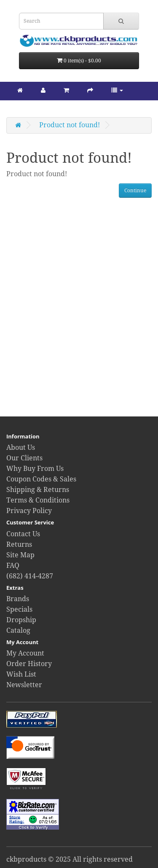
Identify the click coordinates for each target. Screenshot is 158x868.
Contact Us (23, 534)
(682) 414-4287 (30, 576)
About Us (21, 447)
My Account (25, 653)
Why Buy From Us (35, 469)
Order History (29, 664)
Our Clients (24, 458)
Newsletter (24, 685)
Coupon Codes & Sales (41, 479)
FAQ (13, 566)
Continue (135, 191)
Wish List (21, 674)
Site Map (20, 555)
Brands (18, 599)
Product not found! (70, 125)
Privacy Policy (29, 511)
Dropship (21, 620)
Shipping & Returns (38, 490)
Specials (19, 609)
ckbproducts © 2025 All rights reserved (70, 859)
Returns (19, 544)
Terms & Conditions (38, 500)
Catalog (18, 630)
